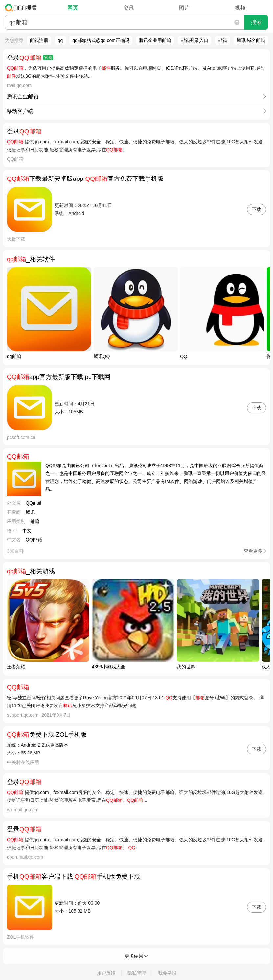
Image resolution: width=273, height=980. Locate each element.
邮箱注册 (39, 40)
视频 (240, 8)
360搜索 (23, 8)
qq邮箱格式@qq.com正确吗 (101, 40)
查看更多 (253, 551)
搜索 (256, 22)
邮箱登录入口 (194, 40)
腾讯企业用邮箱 (155, 40)
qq (60, 40)
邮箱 (222, 40)
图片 (184, 8)
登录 (30, 58)
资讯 (128, 8)
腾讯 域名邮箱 (251, 40)
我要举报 (167, 973)
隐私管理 (137, 973)
